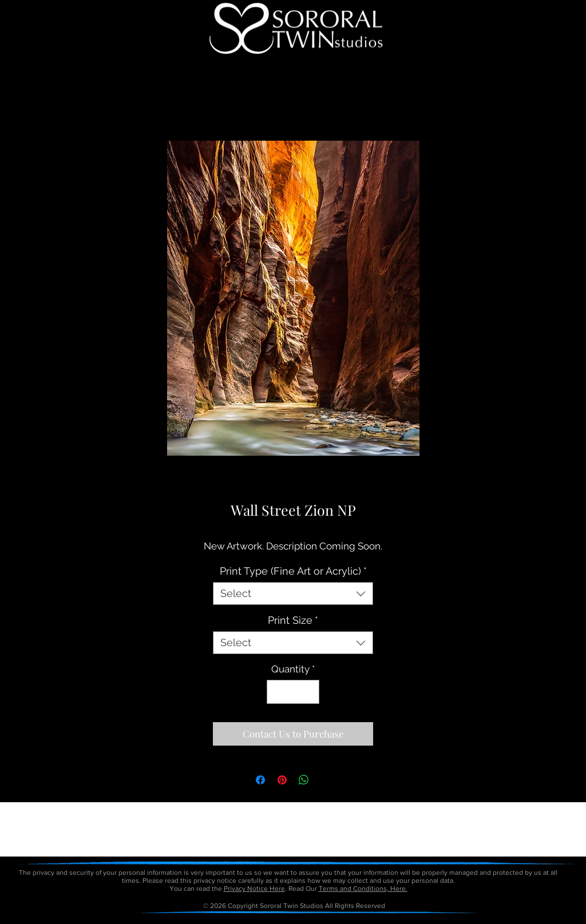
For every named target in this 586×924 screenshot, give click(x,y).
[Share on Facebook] (260, 780)
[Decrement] (277, 692)
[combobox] (293, 594)
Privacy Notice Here (254, 889)
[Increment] (310, 692)
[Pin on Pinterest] (282, 780)
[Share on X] (326, 780)
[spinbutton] (293, 692)
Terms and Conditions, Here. (363, 889)
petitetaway (332, 920)
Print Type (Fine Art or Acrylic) (293, 571)
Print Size (293, 620)
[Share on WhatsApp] (304, 780)
